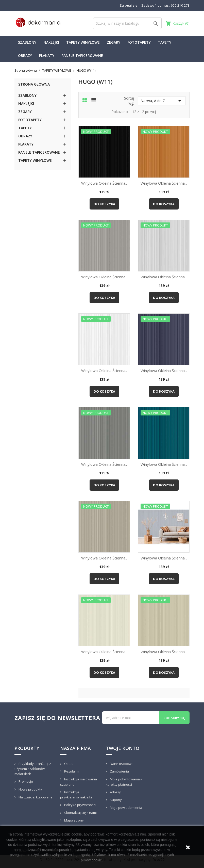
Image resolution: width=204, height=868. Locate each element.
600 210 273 (180, 5)
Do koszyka (104, 204)
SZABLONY (27, 42)
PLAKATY (47, 55)
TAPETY (165, 42)
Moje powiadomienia (126, 808)
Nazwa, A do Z (162, 101)
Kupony (115, 800)
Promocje (25, 781)
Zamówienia (119, 771)
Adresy (115, 792)
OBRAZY (25, 55)
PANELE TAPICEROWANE (82, 55)
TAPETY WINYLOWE (83, 42)
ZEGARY (114, 42)
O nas (68, 764)
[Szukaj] (127, 23)
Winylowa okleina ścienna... (104, 183)
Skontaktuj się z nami (80, 813)
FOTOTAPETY (139, 42)
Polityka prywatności (80, 805)
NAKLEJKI (51, 42)
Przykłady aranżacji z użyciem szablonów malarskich (33, 769)
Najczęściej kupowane (35, 797)
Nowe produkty (30, 789)
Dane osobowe (121, 764)
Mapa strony (74, 820)
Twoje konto (123, 748)
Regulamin (72, 771)
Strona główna (34, 84)
